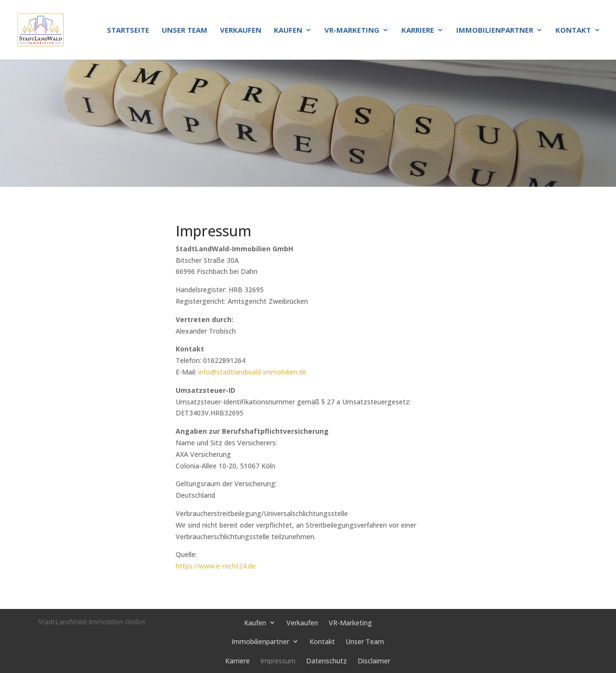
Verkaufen (241, 31)
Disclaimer (374, 661)
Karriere (418, 31)
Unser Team (185, 31)
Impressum (278, 661)
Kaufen (288, 31)
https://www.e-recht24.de (216, 566)
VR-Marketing (352, 31)
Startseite (128, 31)
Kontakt (573, 31)
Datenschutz (327, 661)
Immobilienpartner (495, 31)
